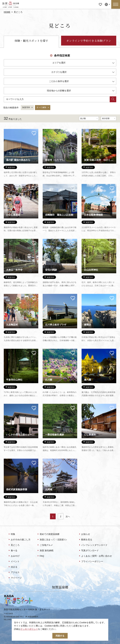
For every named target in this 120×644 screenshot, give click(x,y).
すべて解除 (43, 108)
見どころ (14, 545)
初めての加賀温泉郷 (48, 534)
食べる (13, 551)
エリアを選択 (83, 63)
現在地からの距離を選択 (81, 91)
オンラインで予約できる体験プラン (89, 41)
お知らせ (84, 534)
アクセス (14, 572)
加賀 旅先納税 (45, 551)
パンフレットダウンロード (93, 545)
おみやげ (14, 556)
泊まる (13, 567)
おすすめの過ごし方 (19, 540)
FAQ (41, 556)
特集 (12, 534)
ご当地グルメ (45, 545)
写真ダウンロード (89, 551)
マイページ (100, 2)
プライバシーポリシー (91, 562)
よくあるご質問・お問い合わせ (95, 556)
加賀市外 (28, 108)
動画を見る (85, 540)
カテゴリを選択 (83, 73)
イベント (14, 562)
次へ (68, 516)
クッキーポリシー (29, 629)
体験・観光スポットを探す (31, 41)
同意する (60, 636)
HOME (7, 12)
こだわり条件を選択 (82, 82)
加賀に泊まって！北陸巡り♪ (52, 540)
